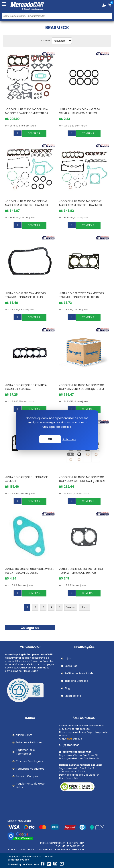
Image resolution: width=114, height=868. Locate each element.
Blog (67, 688)
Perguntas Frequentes (30, 769)
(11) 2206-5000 (69, 745)
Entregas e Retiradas (29, 742)
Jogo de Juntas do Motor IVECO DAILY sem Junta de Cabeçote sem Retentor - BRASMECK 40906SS (82, 389)
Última (84, 607)
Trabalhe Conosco (76, 681)
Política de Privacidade (79, 673)
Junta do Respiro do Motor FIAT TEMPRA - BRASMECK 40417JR (81, 571)
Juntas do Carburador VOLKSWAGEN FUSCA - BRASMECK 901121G (30, 571)
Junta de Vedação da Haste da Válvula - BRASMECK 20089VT (80, 111)
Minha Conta (24, 735)
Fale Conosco (84, 718)
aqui (70, 739)
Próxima (71, 607)
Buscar (109, 16)
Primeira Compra (27, 776)
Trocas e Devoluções (29, 761)
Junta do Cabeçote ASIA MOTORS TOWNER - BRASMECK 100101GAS (81, 295)
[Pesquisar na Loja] (57, 16)
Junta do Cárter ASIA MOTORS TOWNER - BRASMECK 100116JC (25, 295)
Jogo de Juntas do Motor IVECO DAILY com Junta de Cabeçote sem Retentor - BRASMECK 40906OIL (82, 481)
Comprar (34, 133)
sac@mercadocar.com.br (75, 752)
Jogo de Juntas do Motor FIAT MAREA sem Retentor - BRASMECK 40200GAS (27, 205)
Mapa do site (73, 696)
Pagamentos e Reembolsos (25, 752)
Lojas (68, 658)
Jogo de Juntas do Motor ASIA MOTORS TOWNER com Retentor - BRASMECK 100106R (28, 113)
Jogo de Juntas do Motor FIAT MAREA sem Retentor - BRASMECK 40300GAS (81, 205)
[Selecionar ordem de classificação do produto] (62, 41)
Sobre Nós (71, 666)
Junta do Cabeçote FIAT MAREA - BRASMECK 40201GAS (27, 387)
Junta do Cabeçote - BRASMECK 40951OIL (26, 479)
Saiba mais (69, 439)
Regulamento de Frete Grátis (30, 786)
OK (50, 439)
